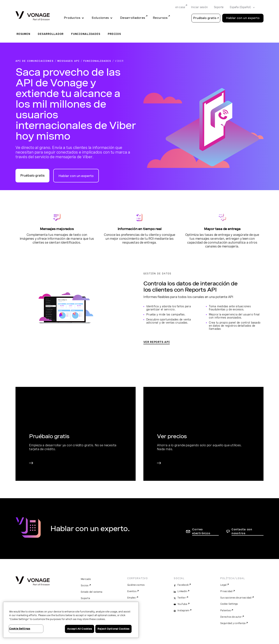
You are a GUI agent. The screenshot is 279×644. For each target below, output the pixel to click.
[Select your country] (241, 7)
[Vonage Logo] (33, 16)
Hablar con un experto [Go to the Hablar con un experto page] (243, 18)
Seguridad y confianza (233, 623)
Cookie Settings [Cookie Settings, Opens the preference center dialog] (20, 629)
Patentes (226, 611)
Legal (223, 585)
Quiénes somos (136, 585)
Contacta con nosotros (242, 531)
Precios (114, 34)
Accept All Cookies (80, 629)
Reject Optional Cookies (113, 629)
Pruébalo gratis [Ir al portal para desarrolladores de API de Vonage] (32, 176)
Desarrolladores (133, 18)
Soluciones (100, 18)
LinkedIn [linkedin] (182, 591)
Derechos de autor (231, 617)
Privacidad (226, 591)
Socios (85, 586)
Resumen (23, 34)
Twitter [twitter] (182, 598)
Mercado (86, 579)
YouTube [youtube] (182, 604)
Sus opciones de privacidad (236, 598)
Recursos (160, 18)
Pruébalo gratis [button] (205, 18)
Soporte (85, 598)
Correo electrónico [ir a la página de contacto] (201, 531)
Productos (72, 18)
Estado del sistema (92, 592)
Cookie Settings (229, 604)
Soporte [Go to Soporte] (219, 7)
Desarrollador (51, 34)
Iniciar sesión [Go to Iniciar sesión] (199, 7)
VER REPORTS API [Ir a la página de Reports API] (157, 342)
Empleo (132, 598)
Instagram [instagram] (183, 611)
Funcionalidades (86, 34)
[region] (71, 620)
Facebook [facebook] (183, 585)
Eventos (132, 591)
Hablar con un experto (76, 176)
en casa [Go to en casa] (180, 7)
